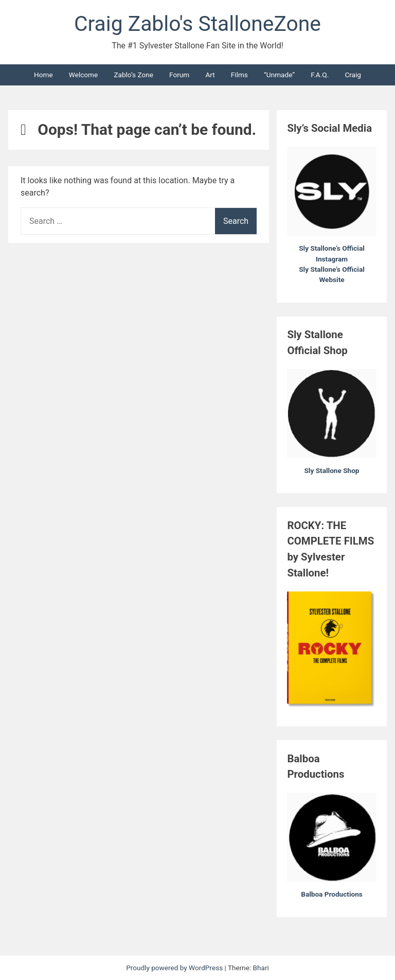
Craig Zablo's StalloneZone (197, 24)
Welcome (83, 75)
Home (43, 75)
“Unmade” (279, 75)
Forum (179, 75)
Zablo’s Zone (133, 75)
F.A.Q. (320, 75)
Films (239, 75)
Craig (353, 75)
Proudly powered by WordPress (175, 968)
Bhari (261, 968)
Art (210, 75)
